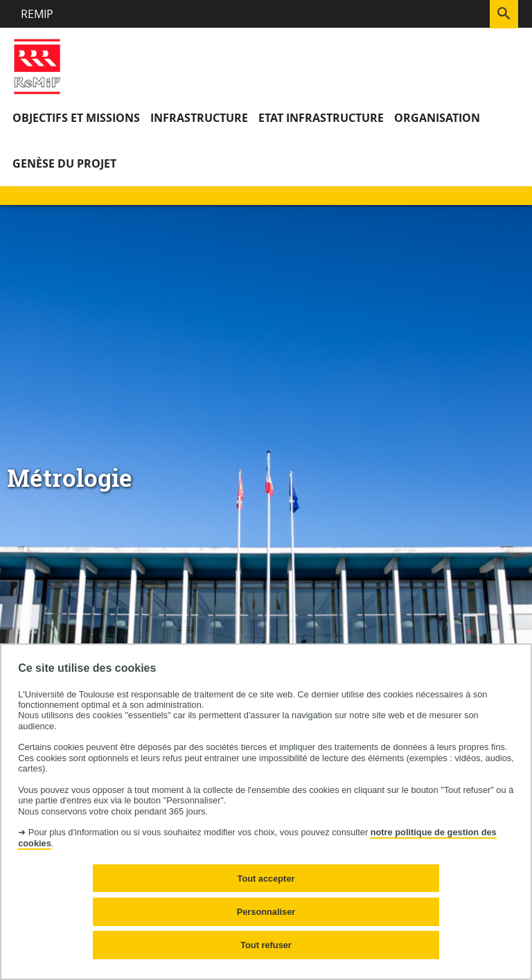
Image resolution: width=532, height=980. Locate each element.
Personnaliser (266, 912)
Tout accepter (266, 879)
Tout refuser (266, 945)
